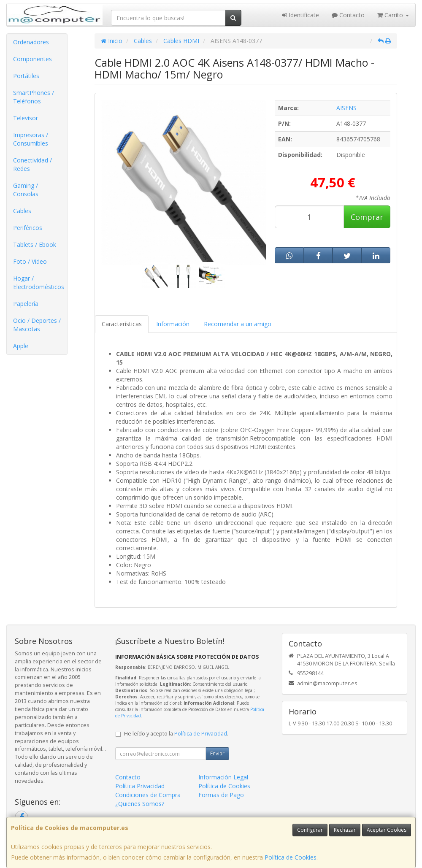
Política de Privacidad (201, 734)
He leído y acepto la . (176, 734)
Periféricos (28, 228)
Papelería (26, 304)
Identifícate (300, 15)
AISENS (346, 108)
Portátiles (26, 76)
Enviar (217, 753)
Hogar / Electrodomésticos (39, 283)
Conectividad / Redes (32, 164)
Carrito (393, 15)
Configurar (310, 830)
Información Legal (223, 777)
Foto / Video (30, 261)
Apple (21, 346)
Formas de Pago (221, 795)
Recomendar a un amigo (238, 324)
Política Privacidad (140, 786)
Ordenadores (31, 42)
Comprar (367, 217)
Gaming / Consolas (26, 190)
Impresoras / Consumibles (31, 139)
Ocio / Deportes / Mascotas (37, 325)
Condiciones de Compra (148, 795)
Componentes (32, 59)
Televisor (26, 118)
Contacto (348, 15)
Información (173, 324)
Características (122, 324)
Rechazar (345, 830)
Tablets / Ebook (35, 245)
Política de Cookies (291, 857)
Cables (22, 211)
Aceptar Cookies (387, 830)
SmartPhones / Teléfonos (34, 97)
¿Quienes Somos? (140, 804)
